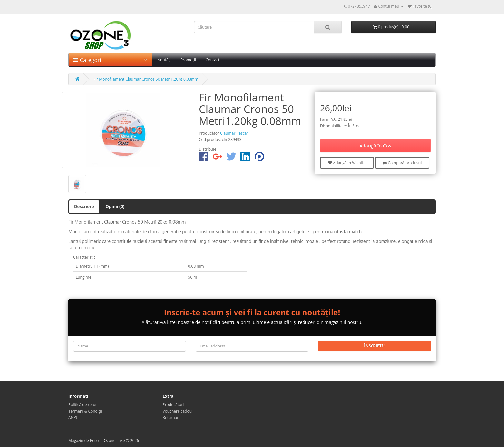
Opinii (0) (115, 206)
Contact (213, 60)
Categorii (111, 60)
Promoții (188, 60)
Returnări (171, 418)
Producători (173, 405)
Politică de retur (83, 405)
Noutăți (164, 60)
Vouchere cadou (177, 411)
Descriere (84, 206)
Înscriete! (374, 346)
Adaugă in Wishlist (347, 163)
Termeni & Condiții (85, 411)
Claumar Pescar (234, 133)
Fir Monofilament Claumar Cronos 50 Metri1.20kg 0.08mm (146, 79)
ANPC (73, 418)
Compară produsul (402, 163)
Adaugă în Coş (375, 146)
